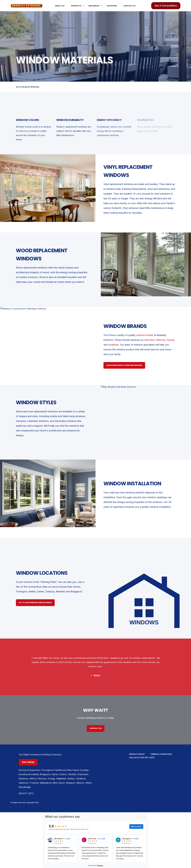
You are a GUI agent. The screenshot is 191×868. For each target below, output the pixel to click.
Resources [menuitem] (94, 6)
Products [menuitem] (76, 6)
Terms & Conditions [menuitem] (161, 754)
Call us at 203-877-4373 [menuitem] (142, 758)
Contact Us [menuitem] (129, 6)
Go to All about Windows (28, 87)
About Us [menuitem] (60, 6)
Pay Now (28, 762)
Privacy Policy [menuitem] (137, 754)
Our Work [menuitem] (112, 6)
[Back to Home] (27, 5)
